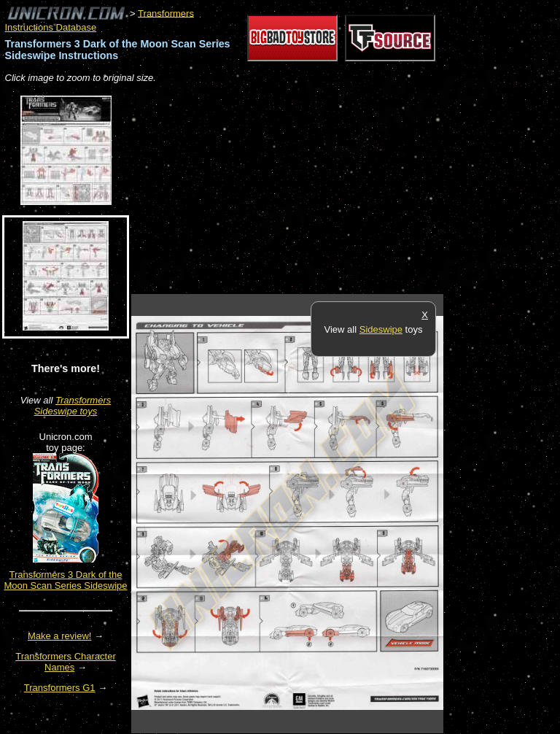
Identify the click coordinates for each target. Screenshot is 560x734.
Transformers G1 (60, 688)
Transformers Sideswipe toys (73, 406)
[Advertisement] (302, 190)
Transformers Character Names (66, 662)
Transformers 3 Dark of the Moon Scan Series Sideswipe (65, 580)
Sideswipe (381, 329)
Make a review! (59, 636)
